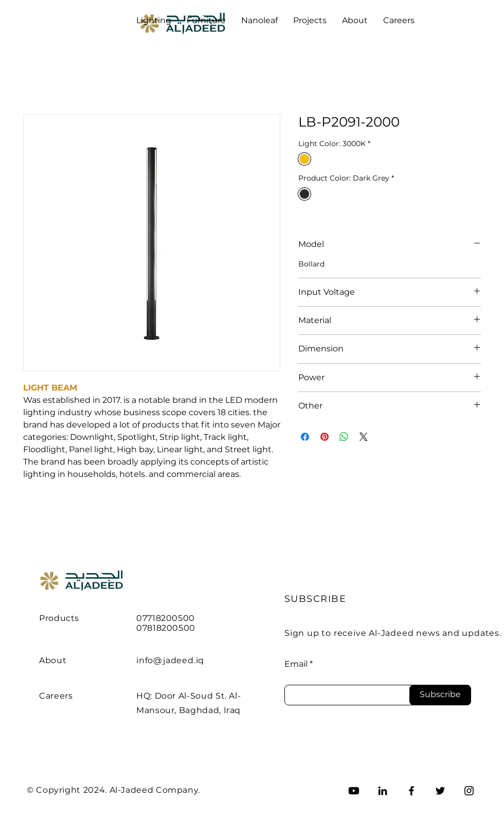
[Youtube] (354, 791)
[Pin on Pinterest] (325, 437)
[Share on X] (364, 437)
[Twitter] (440, 791)
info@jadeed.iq (170, 660)
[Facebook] (411, 791)
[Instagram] (469, 791)
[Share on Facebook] (305, 437)
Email (296, 664)
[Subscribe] (440, 695)
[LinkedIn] (383, 791)
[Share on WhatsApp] (344, 437)
